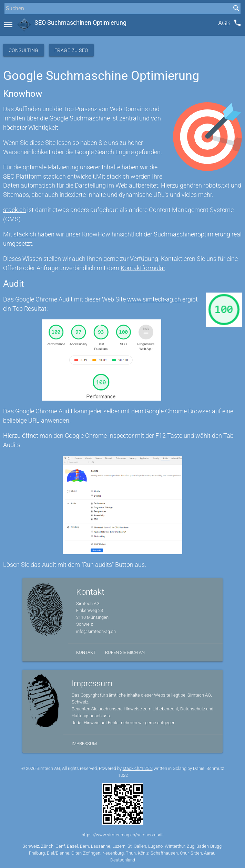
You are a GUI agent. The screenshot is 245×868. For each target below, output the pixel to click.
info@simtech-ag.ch (96, 631)
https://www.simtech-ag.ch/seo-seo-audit (123, 835)
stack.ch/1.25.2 (138, 768)
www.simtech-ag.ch (154, 299)
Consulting (24, 50)
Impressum (84, 744)
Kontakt (86, 652)
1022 (123, 775)
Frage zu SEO (71, 50)
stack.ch (54, 177)
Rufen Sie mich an (125, 652)
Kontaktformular (143, 268)
